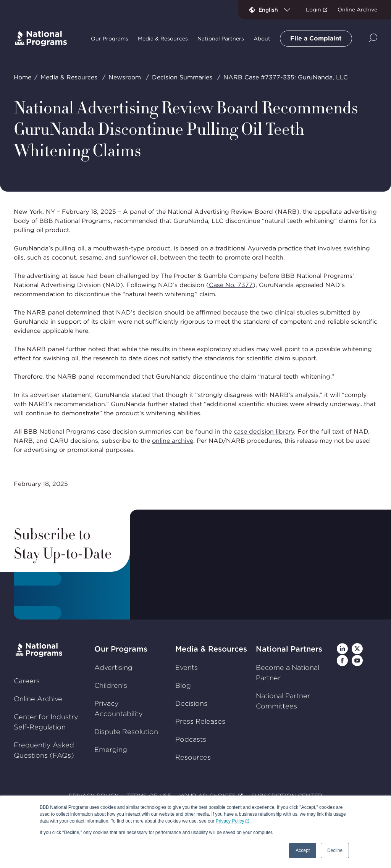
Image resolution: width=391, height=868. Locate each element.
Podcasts (191, 739)
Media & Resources (69, 77)
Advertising (113, 667)
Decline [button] (335, 850)
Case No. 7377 (231, 285)
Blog (183, 685)
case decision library (264, 432)
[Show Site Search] (373, 38)
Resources (193, 757)
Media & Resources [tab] (163, 39)
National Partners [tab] (221, 39)
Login (313, 10)
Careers (27, 681)
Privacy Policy (230, 821)
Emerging (111, 749)
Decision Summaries (182, 77)
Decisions (191, 703)
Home (23, 77)
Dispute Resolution (126, 732)
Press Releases (200, 721)
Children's (111, 685)
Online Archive (357, 10)
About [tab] (262, 39)
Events (187, 667)
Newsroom (125, 77)
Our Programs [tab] (110, 39)
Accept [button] (303, 850)
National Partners (289, 649)
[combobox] (277, 10)
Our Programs (121, 649)
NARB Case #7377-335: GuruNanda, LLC (286, 77)
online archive (173, 441)
